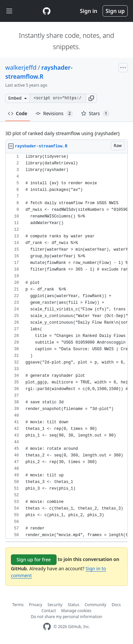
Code (18, 113)
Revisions (54, 114)
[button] (91, 98)
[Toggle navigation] (9, 11)
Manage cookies (76, 611)
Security (55, 605)
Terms (18, 605)
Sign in (89, 11)
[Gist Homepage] (47, 11)
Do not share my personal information (66, 617)
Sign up (115, 11)
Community (96, 605)
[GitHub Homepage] (47, 627)
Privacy (36, 605)
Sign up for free (34, 560)
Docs (116, 605)
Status (74, 605)
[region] (66, 346)
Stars (95, 114)
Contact (49, 611)
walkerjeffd (21, 67)
